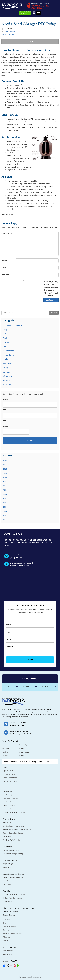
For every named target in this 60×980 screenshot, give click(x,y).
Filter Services (8, 847)
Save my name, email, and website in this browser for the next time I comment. (51, 289)
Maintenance (8, 351)
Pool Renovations (9, 805)
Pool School (7, 891)
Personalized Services (11, 912)
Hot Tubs (7, 342)
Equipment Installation (10, 798)
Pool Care (6, 930)
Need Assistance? (25, 13)
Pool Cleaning (8, 837)
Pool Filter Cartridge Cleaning (13, 854)
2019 (5, 490)
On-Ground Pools (9, 774)
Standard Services (9, 788)
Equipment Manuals (10, 927)
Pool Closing (7, 795)
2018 (5, 494)
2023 (5, 473)
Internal (42, 762)
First (5, 410)
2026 (5, 460)
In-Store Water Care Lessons (12, 898)
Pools (5, 767)
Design (6, 330)
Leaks (5, 347)
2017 (5, 499)
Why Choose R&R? (10, 947)
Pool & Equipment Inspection (13, 877)
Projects (13, 762)
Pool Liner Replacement (11, 802)
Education (6, 937)
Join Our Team (8, 951)
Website (5, 275)
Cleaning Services (9, 819)
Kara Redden (11, 32)
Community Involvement (13, 325)
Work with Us (24, 762)
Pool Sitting (7, 822)
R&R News (7, 363)
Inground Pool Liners (10, 781)
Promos (5, 941)
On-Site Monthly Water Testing (13, 826)
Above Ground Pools (10, 778)
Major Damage (8, 864)
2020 (5, 486)
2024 (5, 469)
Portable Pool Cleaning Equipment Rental (17, 830)
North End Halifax (44, 687)
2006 (5, 520)
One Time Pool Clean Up (11, 840)
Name (5, 261)
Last (5, 420)
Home (5, 762)
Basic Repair (7, 884)
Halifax (9, 687)
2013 (5, 515)
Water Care (7, 376)
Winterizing (8, 385)
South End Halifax (24, 687)
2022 (5, 477)
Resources (7, 920)
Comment (7, 234)
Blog (5, 923)
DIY (3, 35)
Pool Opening (7, 791)
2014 (5, 511)
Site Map (51, 762)
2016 (5, 503)
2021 (5, 482)
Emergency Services (10, 860)
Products (6, 359)
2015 (5, 507)
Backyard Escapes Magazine (12, 934)
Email (5, 268)
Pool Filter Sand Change (11, 850)
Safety (6, 368)
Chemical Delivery (9, 809)
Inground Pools (8, 771)
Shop (34, 762)
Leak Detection (8, 881)
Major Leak (7, 867)
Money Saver (9, 35)
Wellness (6, 380)
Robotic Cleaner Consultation (13, 833)
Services (6, 372)
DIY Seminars (8, 902)
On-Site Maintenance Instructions (14, 812)
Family (6, 338)
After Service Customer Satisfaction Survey (18, 908)
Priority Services (9, 915)
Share (30, 42)
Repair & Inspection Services (13, 874)
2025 (5, 465)
